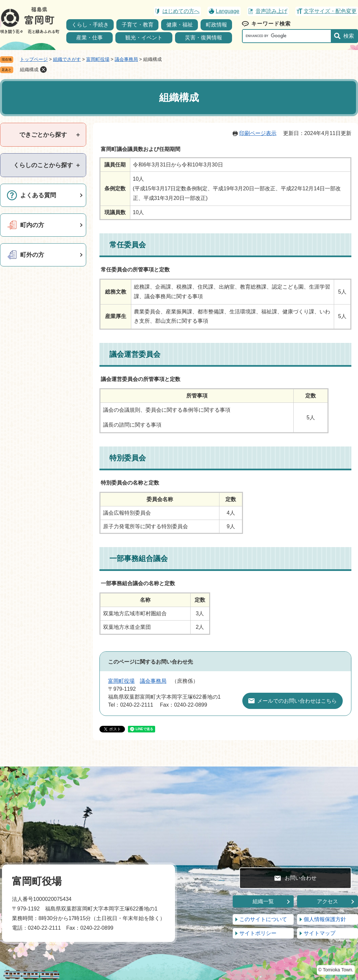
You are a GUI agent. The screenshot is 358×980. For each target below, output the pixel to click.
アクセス (328, 901)
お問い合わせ (301, 878)
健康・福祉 (180, 25)
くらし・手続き (90, 25)
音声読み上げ (271, 11)
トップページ (34, 59)
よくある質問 (38, 195)
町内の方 (32, 225)
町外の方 (32, 255)
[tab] (43, 135)
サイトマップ (320, 933)
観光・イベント (144, 38)
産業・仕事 (89, 38)
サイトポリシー (258, 933)
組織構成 (29, 70)
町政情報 (216, 25)
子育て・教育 (138, 25)
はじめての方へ (181, 11)
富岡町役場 (98, 59)
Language (228, 11)
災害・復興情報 (204, 38)
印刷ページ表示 (258, 133)
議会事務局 (126, 59)
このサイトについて (263, 919)
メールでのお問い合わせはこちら (297, 701)
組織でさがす (67, 59)
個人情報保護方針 (325, 919)
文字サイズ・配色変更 (330, 11)
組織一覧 (263, 901)
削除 (43, 70)
